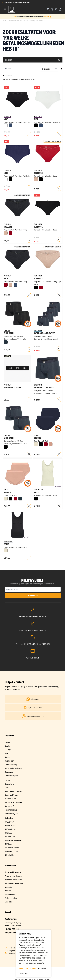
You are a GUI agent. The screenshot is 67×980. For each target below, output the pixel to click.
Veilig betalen (10, 894)
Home (5, 21)
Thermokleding (11, 764)
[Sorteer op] (49, 69)
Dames (7, 742)
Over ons (8, 902)
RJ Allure (8, 844)
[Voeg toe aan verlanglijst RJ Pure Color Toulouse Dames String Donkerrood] (59, 189)
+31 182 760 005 (12, 929)
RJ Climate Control (12, 848)
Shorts (7, 746)
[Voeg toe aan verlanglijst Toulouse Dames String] (59, 239)
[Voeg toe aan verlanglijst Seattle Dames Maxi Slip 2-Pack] (59, 454)
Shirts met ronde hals (13, 791)
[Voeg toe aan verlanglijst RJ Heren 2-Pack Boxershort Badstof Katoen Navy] (29, 454)
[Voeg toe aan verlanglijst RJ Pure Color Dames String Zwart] (29, 240)
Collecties (9, 818)
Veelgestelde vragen (13, 872)
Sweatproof (9, 761)
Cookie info (23, 973)
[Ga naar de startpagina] (12, 9)
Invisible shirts (10, 799)
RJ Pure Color (10, 825)
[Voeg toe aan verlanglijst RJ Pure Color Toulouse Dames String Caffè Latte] (59, 295)
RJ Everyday (9, 822)
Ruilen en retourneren (13, 879)
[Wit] (6, 125)
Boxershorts (9, 784)
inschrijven (33, 595)
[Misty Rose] (51, 444)
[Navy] (6, 342)
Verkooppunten (11, 898)
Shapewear (9, 772)
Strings (7, 757)
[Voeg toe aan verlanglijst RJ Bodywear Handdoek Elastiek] (29, 400)
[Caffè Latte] (36, 179)
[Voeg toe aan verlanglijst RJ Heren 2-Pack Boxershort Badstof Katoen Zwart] (29, 349)
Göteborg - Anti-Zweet (44, 333)
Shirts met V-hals (11, 795)
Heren (7, 780)
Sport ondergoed (11, 776)
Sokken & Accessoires (13, 802)
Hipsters (8, 750)
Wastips (8, 891)
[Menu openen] (5, 9)
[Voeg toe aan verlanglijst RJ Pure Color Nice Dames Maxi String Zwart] (29, 295)
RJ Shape (8, 833)
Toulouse (38, 227)
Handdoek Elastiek (13, 388)
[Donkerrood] (11, 233)
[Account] (52, 9)
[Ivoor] (36, 444)
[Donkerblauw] (11, 125)
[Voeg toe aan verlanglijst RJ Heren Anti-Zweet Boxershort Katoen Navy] (59, 400)
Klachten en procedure (14, 883)
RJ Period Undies (11, 851)
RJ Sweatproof (10, 829)
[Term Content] (51, 17)
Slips (7, 753)
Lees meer (42, 968)
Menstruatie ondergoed (14, 768)
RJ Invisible (9, 855)
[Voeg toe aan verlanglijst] (56, 9)
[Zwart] (36, 125)
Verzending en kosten (13, 876)
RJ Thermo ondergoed (13, 840)
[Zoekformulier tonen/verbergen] (48, 9)
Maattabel (9, 887)
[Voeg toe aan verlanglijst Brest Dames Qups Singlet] (59, 506)
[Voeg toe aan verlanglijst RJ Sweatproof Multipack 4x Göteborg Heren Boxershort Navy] (59, 348)
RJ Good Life (10, 837)
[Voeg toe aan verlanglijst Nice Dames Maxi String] (29, 134)
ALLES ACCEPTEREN (28, 968)
